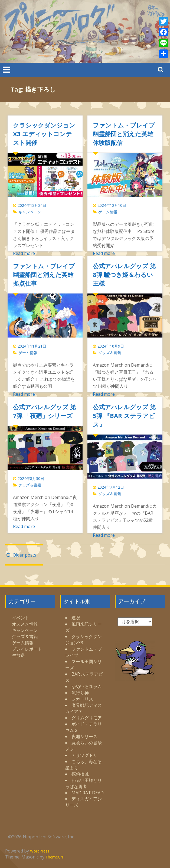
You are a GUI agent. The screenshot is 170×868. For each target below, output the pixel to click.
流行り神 (80, 693)
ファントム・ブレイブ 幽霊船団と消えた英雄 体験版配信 (124, 134)
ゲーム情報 (108, 212)
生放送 (18, 655)
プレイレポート (27, 649)
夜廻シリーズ (84, 736)
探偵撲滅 (80, 774)
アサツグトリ (84, 755)
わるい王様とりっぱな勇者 (84, 783)
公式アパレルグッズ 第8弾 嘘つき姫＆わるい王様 (124, 274)
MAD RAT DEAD (88, 793)
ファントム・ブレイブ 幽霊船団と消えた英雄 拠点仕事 (44, 274)
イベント (21, 618)
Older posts (21, 555)
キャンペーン (30, 212)
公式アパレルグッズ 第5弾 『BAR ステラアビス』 (124, 416)
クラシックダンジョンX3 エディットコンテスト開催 (44, 134)
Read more (24, 253)
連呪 (76, 618)
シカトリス (82, 699)
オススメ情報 (25, 624)
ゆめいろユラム (87, 686)
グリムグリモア (87, 718)
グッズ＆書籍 (110, 353)
